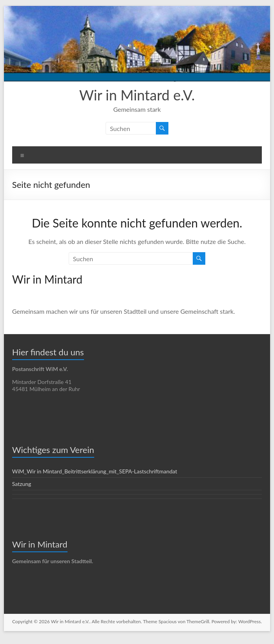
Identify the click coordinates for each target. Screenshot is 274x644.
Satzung (22, 484)
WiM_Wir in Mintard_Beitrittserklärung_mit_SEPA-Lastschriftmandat (95, 471)
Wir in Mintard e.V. (137, 95)
